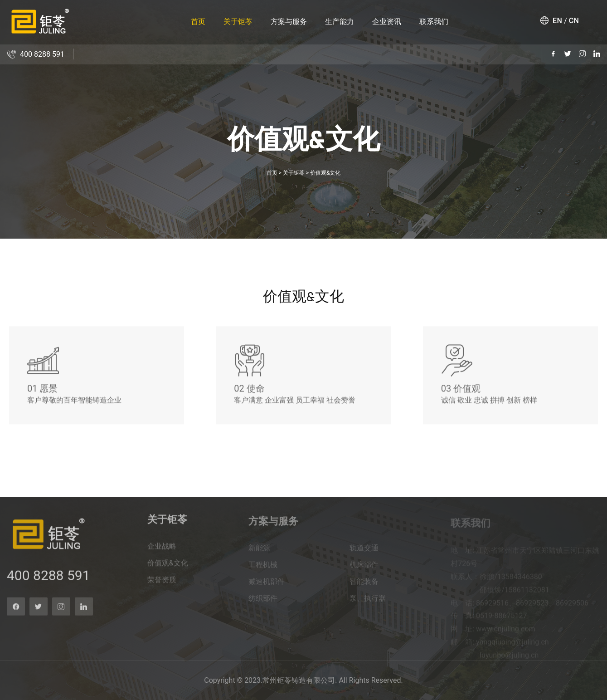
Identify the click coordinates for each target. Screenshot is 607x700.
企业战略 (162, 552)
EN (557, 21)
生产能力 (340, 22)
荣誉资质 (162, 585)
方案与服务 (289, 22)
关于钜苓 (238, 22)
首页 (198, 22)
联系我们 (434, 22)
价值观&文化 (325, 173)
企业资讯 (387, 22)
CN (574, 21)
